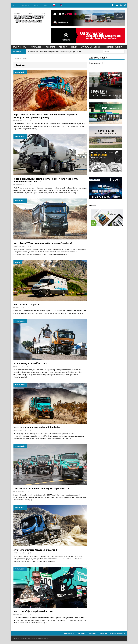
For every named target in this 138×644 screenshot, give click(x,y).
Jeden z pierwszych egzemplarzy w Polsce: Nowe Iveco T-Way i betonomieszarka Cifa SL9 (46, 180)
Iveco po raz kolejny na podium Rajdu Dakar (37, 427)
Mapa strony (69, 633)
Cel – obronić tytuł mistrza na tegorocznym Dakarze (41, 488)
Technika (63, 47)
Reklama (36, 5)
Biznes (74, 47)
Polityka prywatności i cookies (113, 633)
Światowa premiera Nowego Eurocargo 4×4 (36, 550)
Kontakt (46, 5)
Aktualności (36, 47)
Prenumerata (25, 5)
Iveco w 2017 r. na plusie (26, 304)
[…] (37, 129)
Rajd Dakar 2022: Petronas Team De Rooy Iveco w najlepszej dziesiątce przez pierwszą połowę (45, 116)
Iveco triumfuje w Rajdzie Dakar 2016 (33, 611)
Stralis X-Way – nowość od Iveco (30, 363)
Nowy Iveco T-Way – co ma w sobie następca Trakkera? (43, 243)
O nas (15, 5)
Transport (50, 47)
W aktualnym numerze (91, 47)
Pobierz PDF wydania (113, 47)
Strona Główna (20, 47)
